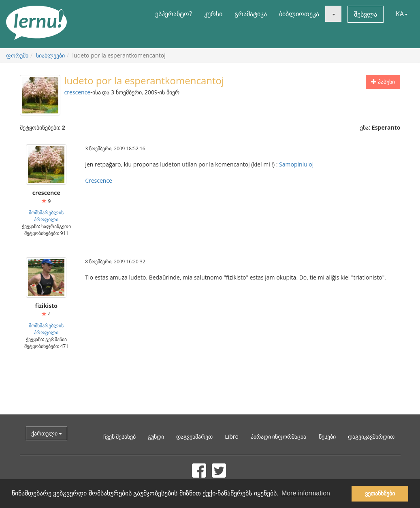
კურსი (213, 14)
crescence (78, 92)
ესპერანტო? (174, 14)
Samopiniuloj (296, 164)
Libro (232, 436)
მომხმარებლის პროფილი (46, 216)
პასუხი (383, 82)
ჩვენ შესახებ (120, 436)
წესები (327, 436)
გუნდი (156, 436)
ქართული (47, 433)
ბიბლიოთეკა (299, 14)
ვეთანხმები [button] (380, 493)
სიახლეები (50, 55)
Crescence (99, 180)
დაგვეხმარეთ (194, 436)
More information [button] (306, 493)
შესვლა (366, 14)
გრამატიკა (251, 14)
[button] (333, 14)
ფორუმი (17, 55)
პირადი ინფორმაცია (279, 436)
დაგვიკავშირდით (371, 436)
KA (402, 14)
